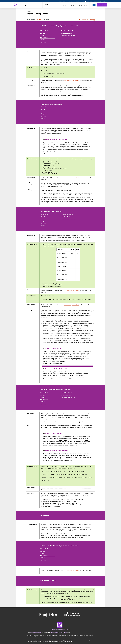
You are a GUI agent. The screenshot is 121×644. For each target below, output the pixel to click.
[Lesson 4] (51, 6)
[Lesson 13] (71, 6)
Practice (47, 20)
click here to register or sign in (72, 81)
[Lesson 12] (69, 6)
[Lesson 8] (59, 6)
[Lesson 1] (45, 6)
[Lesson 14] (74, 6)
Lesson (39, 20)
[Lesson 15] (76, 6)
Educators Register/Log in (100, 1)
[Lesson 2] (47, 6)
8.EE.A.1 (43, 36)
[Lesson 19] (87, 6)
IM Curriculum (63, 1)
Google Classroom (87, 1)
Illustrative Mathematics (35, 633)
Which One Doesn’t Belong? (69, 36)
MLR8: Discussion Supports (69, 219)
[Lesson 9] (61, 6)
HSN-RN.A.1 (44, 40)
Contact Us (78, 1)
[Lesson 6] (55, 6)
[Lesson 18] (84, 6)
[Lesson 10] (63, 6)
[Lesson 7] (57, 6)
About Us (71, 1)
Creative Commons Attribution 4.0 (59, 633)
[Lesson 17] (82, 6)
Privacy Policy (55, 629)
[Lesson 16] (79, 6)
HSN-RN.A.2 (44, 42)
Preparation (31, 20)
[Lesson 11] (66, 6)
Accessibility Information (64, 629)
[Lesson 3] (49, 6)
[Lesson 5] (53, 6)
